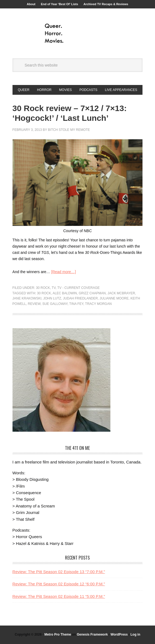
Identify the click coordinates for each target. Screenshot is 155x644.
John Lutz (52, 298)
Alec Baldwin (65, 293)
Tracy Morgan (98, 304)
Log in (135, 634)
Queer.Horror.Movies (77, 33)
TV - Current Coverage (79, 288)
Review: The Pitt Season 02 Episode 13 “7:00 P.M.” (59, 572)
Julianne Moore (114, 298)
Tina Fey (76, 304)
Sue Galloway (55, 304)
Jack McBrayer (121, 293)
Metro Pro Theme (58, 634)
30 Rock (43, 288)
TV (54, 288)
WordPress (119, 634)
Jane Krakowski (27, 298)
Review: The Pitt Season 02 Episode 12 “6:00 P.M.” (59, 584)
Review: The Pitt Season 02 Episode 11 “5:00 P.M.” (59, 596)
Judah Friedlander (80, 298)
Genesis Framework (92, 634)
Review (34, 304)
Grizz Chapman (92, 293)
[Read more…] (63, 272)
